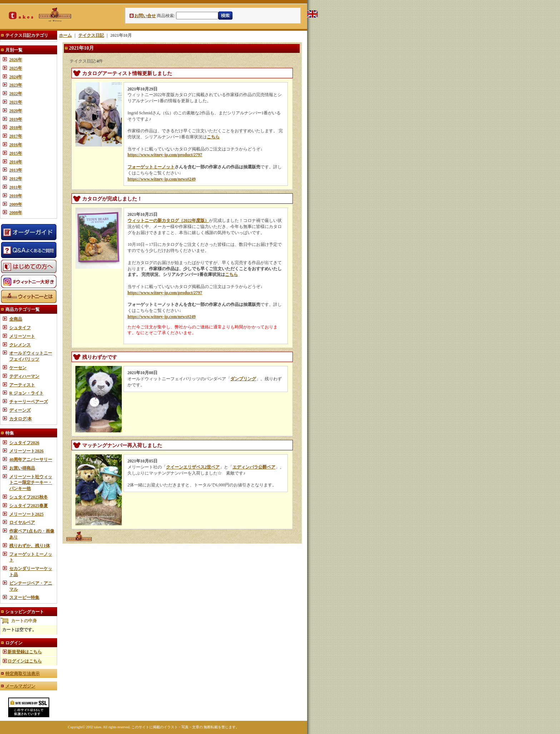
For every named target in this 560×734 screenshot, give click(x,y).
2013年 (16, 170)
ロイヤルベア (22, 522)
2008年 (16, 213)
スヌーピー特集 (24, 597)
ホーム (65, 35)
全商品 (16, 319)
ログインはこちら (25, 661)
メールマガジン (20, 686)
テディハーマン (24, 376)
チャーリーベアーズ (29, 402)
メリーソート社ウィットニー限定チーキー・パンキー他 (31, 483)
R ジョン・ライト (26, 393)
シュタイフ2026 (24, 443)
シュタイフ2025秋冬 (29, 497)
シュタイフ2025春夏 (29, 506)
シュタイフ (20, 328)
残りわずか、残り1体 (30, 546)
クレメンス (20, 345)
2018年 (16, 128)
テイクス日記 (91, 35)
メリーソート (22, 336)
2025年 (16, 68)
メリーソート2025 (26, 514)
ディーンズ (20, 410)
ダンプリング (243, 379)
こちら (213, 137)
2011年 (16, 187)
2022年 (16, 94)
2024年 (16, 77)
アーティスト (22, 385)
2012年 (16, 179)
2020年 (16, 111)
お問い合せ (145, 16)
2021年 (16, 102)
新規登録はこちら (25, 652)
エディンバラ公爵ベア (254, 467)
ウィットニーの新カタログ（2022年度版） (168, 220)
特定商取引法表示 (22, 674)
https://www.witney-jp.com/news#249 (162, 179)
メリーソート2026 (26, 451)
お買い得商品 (22, 468)
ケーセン (18, 368)
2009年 (16, 204)
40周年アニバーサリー (31, 460)
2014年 (16, 162)
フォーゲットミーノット (151, 167)
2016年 (16, 145)
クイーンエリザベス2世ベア (193, 467)
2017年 (16, 136)
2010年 (16, 196)
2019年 (16, 119)
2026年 (16, 60)
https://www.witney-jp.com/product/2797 (165, 155)
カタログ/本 (21, 419)
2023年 (16, 85)
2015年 (16, 153)
